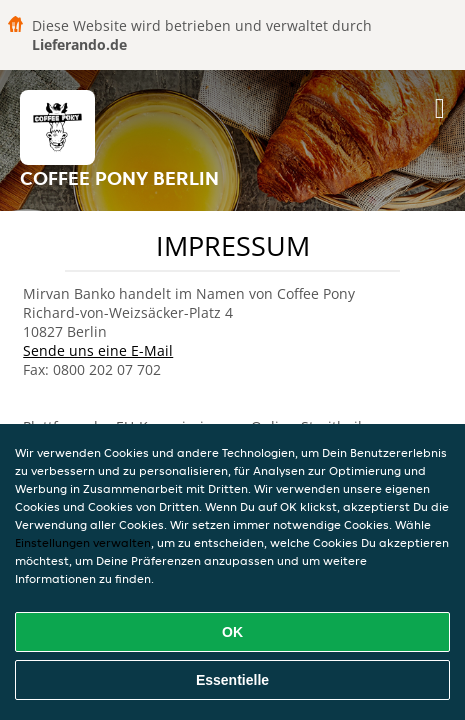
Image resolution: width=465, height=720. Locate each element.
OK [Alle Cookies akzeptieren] (232, 632)
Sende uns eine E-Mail (98, 350)
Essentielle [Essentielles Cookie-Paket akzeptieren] (232, 680)
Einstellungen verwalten (83, 542)
